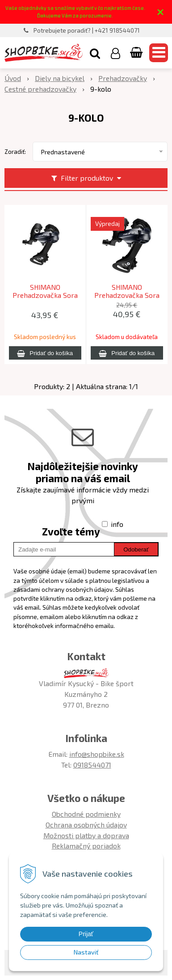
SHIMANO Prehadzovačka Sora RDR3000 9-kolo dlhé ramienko (45, 295)
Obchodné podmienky (86, 814)
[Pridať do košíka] (45, 353)
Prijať (86, 934)
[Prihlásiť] (115, 53)
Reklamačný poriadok (86, 846)
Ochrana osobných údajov (86, 825)
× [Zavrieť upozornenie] (160, 12)
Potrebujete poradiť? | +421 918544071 (87, 30)
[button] (95, 53)
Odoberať (136, 549)
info (117, 524)
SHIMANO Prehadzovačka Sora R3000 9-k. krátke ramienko (127, 295)
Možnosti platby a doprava (86, 835)
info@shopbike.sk (97, 754)
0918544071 (92, 765)
